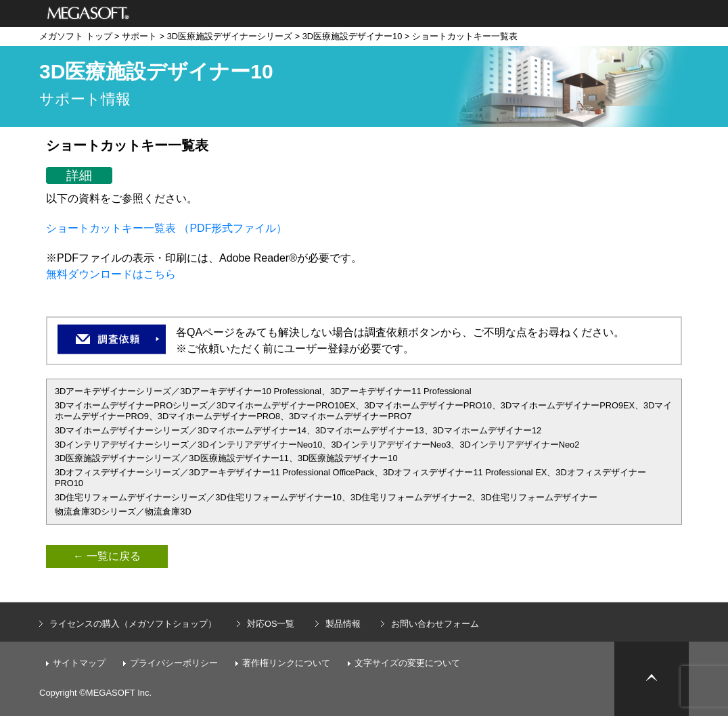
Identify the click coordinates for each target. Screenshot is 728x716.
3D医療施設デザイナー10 (352, 36)
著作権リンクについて (286, 663)
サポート (139, 36)
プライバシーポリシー (174, 663)
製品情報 (343, 624)
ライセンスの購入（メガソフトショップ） (133, 624)
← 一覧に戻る (107, 556)
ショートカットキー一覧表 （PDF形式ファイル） (166, 228)
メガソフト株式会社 (88, 14)
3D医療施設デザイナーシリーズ (230, 36)
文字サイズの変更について (407, 663)
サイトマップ (79, 663)
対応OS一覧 (271, 624)
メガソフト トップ (76, 36)
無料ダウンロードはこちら (111, 274)
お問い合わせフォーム (435, 624)
